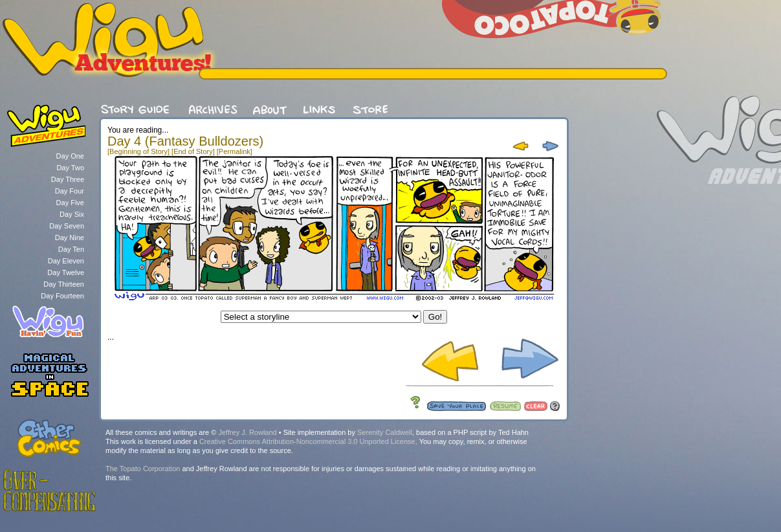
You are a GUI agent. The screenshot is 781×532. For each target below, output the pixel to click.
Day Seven (67, 226)
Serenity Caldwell (385, 432)
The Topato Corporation (143, 469)
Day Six (72, 214)
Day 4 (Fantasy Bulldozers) (185, 141)
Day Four (70, 191)
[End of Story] (193, 151)
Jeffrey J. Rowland (247, 432)
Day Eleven (66, 261)
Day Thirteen (64, 284)
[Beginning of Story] (138, 151)
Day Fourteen (62, 296)
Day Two (70, 168)
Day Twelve (66, 272)
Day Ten (71, 249)
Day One (70, 156)
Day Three (68, 179)
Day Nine (70, 238)
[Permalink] (235, 151)
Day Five (70, 203)
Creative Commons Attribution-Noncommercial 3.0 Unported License (307, 441)
